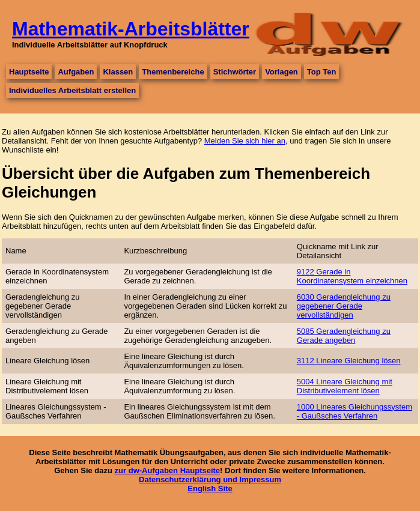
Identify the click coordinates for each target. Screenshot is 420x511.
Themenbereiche (173, 72)
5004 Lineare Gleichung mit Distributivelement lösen (345, 386)
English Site (210, 488)
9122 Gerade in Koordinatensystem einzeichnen (352, 276)
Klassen (118, 72)
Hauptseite (29, 72)
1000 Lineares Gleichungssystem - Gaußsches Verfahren (355, 411)
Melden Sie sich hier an (245, 141)
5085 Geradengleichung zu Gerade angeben (344, 336)
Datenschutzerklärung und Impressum (210, 479)
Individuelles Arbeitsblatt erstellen (72, 90)
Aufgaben (76, 72)
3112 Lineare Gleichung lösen (349, 361)
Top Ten (322, 72)
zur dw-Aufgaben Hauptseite (168, 470)
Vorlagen (282, 72)
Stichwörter (235, 72)
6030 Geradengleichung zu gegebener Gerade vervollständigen (344, 306)
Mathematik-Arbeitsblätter (131, 29)
